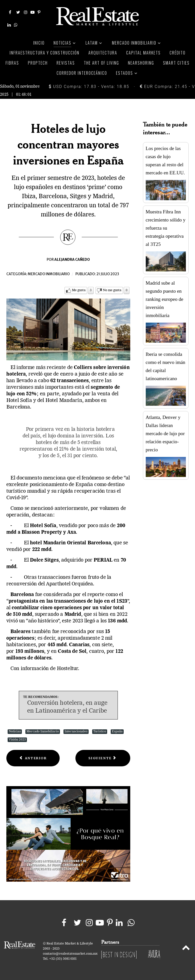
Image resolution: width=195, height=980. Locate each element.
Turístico (100, 732)
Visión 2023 (17, 740)
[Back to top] (186, 949)
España (117, 732)
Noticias (15, 732)
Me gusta (79, 290)
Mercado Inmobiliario (43, 732)
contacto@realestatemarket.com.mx (70, 954)
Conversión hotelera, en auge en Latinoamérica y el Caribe (67, 707)
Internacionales (76, 732)
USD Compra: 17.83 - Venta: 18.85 (89, 87)
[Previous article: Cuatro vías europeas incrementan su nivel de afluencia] (33, 758)
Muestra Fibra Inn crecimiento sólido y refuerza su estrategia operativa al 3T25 (166, 228)
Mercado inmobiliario (49, 274)
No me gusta (112, 290)
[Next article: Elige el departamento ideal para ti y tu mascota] (103, 758)
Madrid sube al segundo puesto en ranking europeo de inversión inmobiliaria (165, 299)
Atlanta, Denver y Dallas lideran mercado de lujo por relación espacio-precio (165, 433)
